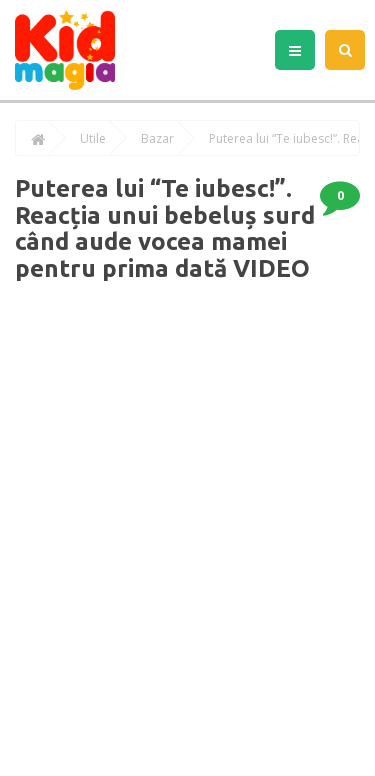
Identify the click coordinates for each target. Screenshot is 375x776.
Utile (93, 139)
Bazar (157, 139)
